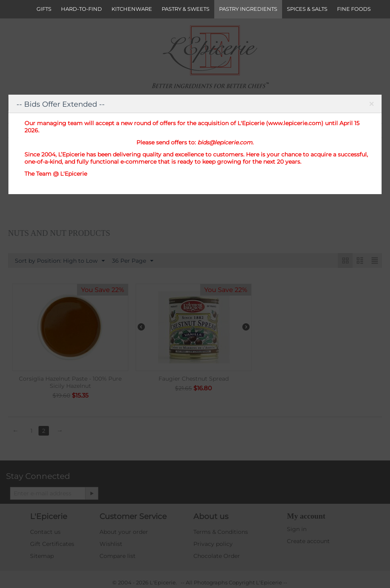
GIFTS (44, 9)
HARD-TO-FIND (81, 9)
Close (371, 105)
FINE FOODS (354, 9)
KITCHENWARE (132, 9)
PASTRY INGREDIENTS (248, 9)
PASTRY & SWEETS (186, 9)
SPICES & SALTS (307, 9)
